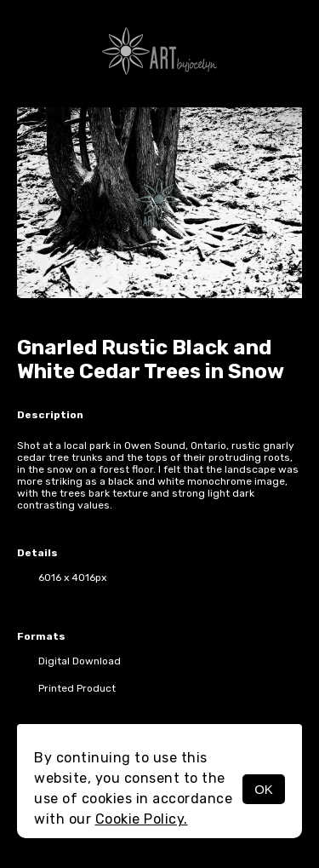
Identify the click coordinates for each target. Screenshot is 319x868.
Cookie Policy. (142, 819)
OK (264, 789)
